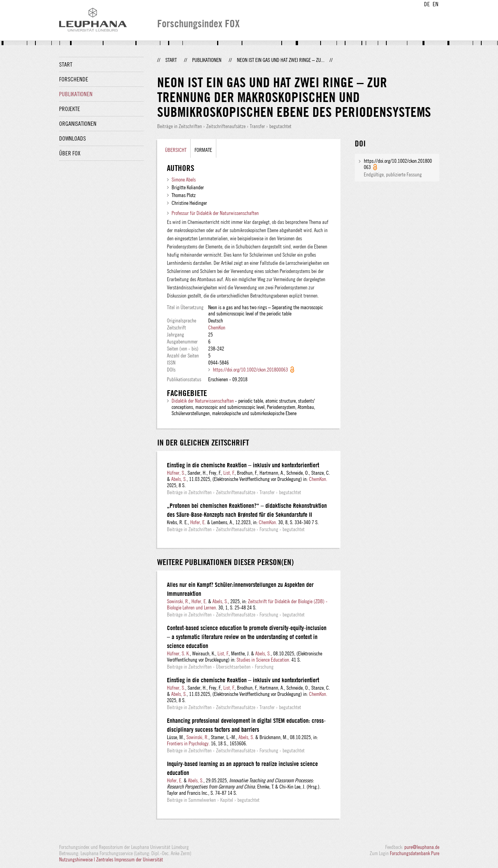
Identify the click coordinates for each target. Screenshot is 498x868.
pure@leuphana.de (422, 847)
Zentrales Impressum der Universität (130, 859)
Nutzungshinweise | (78, 859)
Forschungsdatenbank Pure (415, 853)
